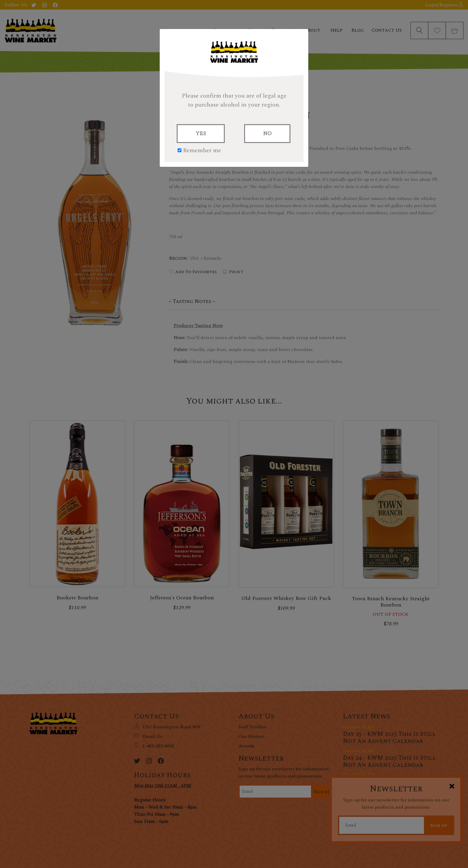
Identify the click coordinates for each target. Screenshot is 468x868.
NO (267, 134)
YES (201, 134)
